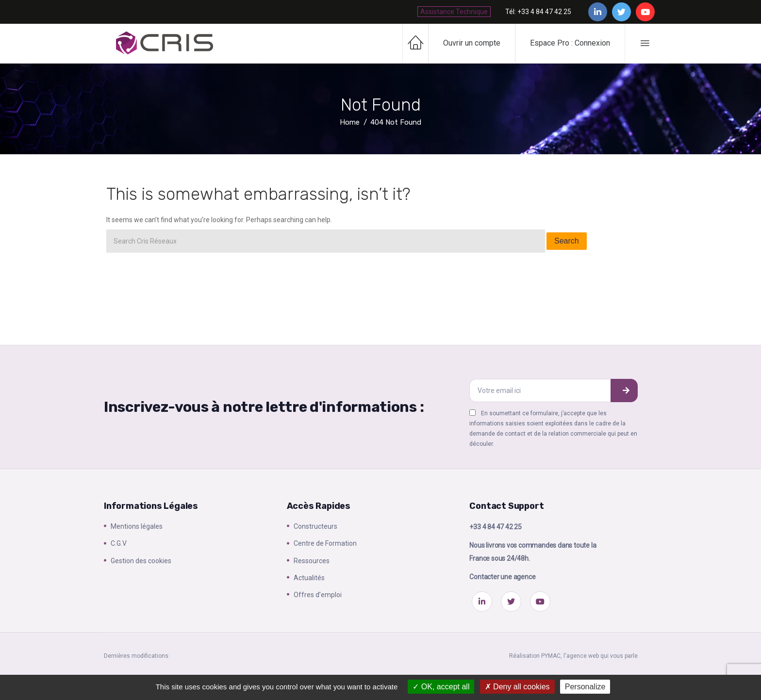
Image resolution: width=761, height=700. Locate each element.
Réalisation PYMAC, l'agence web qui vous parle (573, 656)
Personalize (585, 687)
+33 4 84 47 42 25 (496, 527)
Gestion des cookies (141, 561)
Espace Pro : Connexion (570, 43)
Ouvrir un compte (472, 43)
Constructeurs (315, 526)
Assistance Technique (454, 12)
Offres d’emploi (318, 595)
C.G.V (119, 543)
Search (567, 241)
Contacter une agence (502, 577)
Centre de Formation (325, 543)
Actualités (309, 578)
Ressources (312, 561)
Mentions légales (137, 526)
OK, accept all (441, 687)
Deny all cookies (517, 687)
